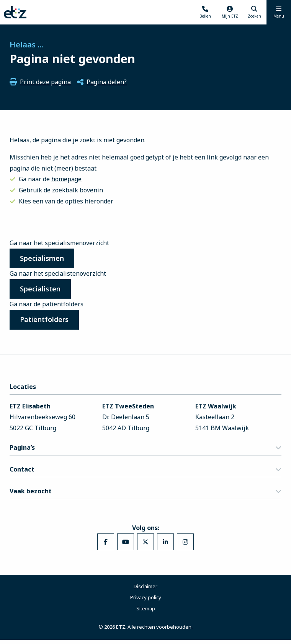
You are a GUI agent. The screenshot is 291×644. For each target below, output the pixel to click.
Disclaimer (145, 590)
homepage (66, 179)
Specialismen (45, 259)
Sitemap (146, 612)
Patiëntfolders (47, 323)
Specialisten (43, 291)
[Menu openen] (279, 12)
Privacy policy (146, 601)
